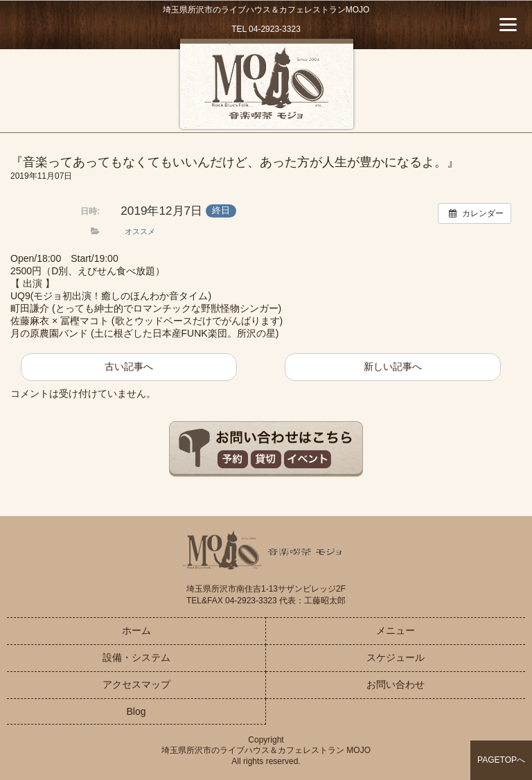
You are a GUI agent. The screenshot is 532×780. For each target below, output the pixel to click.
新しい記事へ (393, 366)
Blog (136, 711)
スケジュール (396, 657)
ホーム (136, 630)
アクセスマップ (136, 684)
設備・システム (136, 657)
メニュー (396, 630)
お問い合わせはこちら (266, 449)
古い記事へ (129, 366)
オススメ (140, 231)
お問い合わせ (396, 684)
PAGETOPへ (501, 760)
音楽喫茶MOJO (266, 86)
